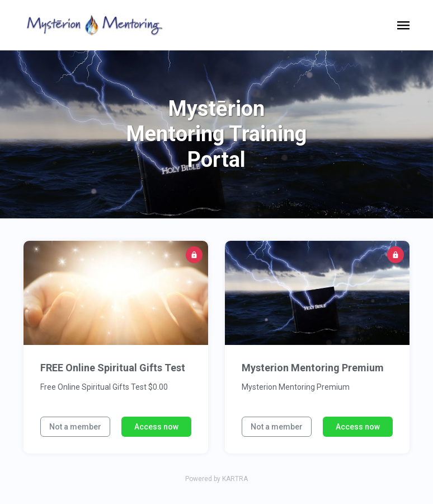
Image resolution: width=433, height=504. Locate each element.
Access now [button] (156, 427)
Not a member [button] (75, 427)
